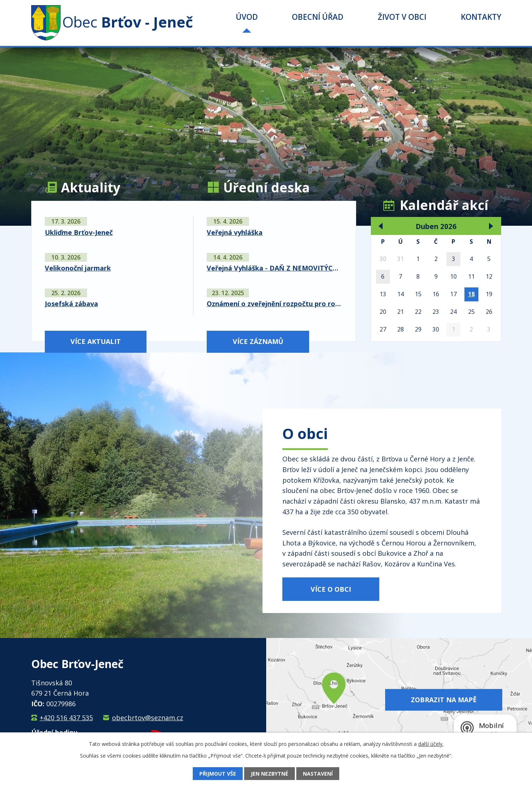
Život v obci (402, 17)
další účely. (431, 744)
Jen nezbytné (269, 774)
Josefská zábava (71, 304)
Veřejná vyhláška (235, 232)
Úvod (247, 17)
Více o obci (331, 589)
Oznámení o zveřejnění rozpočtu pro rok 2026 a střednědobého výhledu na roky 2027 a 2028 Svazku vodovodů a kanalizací (275, 304)
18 (471, 294)
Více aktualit (96, 341)
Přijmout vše (218, 774)
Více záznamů (258, 341)
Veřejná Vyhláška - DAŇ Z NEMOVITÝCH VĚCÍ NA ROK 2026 (275, 268)
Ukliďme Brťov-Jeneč (79, 232)
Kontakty (481, 17)
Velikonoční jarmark (78, 268)
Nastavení (318, 774)
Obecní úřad (318, 17)
